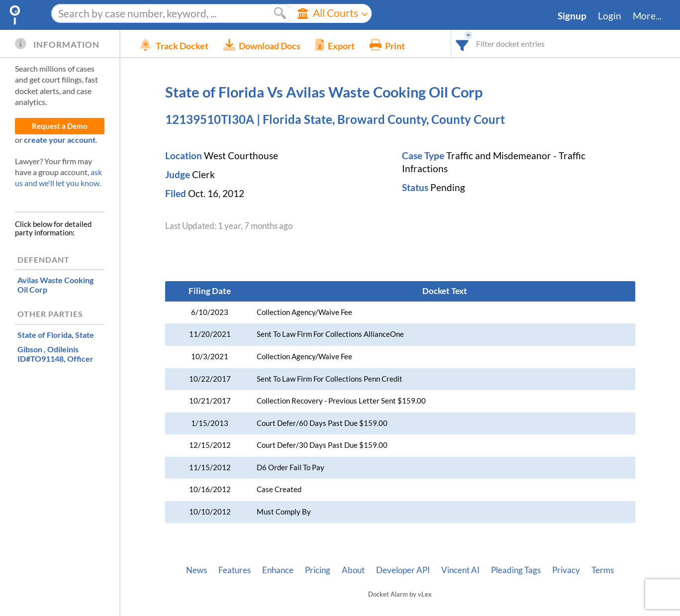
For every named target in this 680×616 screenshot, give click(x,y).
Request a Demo (60, 126)
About (353, 570)
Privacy (566, 570)
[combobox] (462, 44)
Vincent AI (460, 570)
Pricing (318, 570)
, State (56, 335)
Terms (603, 570)
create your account (60, 140)
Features (235, 570)
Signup (572, 16)
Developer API (403, 570)
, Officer (55, 354)
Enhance (278, 570)
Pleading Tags (516, 570)
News (196, 570)
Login (610, 16)
